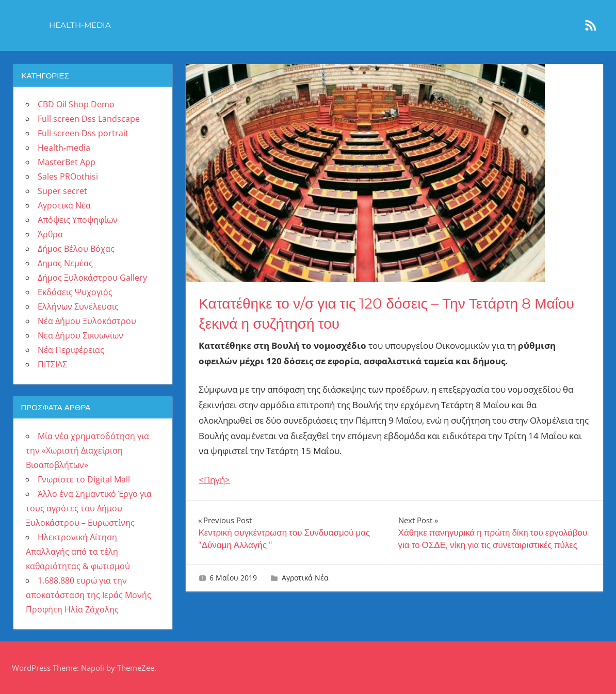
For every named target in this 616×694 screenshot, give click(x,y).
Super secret (62, 191)
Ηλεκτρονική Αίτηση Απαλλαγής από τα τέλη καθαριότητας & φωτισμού (78, 552)
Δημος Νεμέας (65, 263)
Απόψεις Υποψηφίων (78, 220)
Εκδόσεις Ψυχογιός (75, 292)
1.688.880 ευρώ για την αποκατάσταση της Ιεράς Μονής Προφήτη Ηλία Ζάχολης (88, 595)
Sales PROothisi (68, 176)
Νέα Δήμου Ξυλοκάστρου (87, 321)
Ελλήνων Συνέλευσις (78, 306)
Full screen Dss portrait (83, 133)
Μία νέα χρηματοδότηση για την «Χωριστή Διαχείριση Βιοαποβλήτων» (87, 450)
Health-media (80, 25)
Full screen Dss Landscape (89, 119)
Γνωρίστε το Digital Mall (84, 479)
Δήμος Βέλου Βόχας (76, 249)
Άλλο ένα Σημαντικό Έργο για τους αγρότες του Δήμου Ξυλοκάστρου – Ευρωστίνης (89, 508)
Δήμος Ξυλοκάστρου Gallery (92, 278)
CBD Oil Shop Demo (76, 104)
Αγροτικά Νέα (305, 578)
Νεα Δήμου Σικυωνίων (80, 335)
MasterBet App (67, 162)
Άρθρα (50, 234)
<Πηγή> (214, 480)
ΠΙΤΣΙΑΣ (52, 364)
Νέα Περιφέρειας (71, 350)
